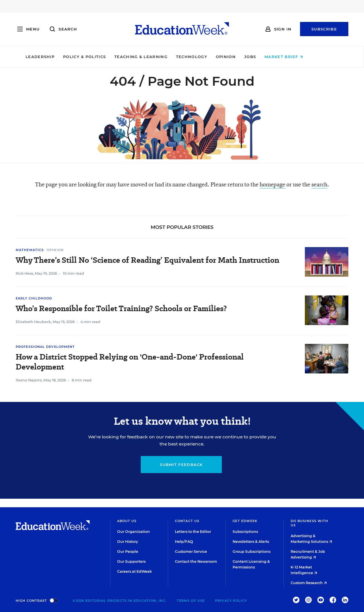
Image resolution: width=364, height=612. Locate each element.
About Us (127, 521)
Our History (128, 542)
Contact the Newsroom (196, 561)
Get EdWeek (245, 521)
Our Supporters (131, 561)
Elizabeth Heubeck (33, 322)
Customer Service (191, 552)
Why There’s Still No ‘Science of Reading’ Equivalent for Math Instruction (147, 260)
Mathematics (30, 250)
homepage (272, 184)
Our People (128, 552)
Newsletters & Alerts (251, 542)
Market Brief (302, 57)
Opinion (243, 57)
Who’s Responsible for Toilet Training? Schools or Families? (121, 308)
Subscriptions (245, 532)
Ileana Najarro (29, 380)
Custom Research (309, 583)
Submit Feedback (181, 465)
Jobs (268, 57)
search (319, 184)
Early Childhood (34, 298)
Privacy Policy (231, 601)
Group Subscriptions (252, 552)
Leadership (58, 57)
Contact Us (187, 521)
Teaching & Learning (159, 57)
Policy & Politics (102, 57)
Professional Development (45, 347)
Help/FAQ (184, 542)
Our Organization (134, 532)
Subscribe (324, 29)
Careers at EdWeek (135, 571)
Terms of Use (191, 601)
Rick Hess (24, 273)
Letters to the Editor (193, 532)
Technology (209, 57)
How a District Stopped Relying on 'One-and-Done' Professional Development (130, 362)
